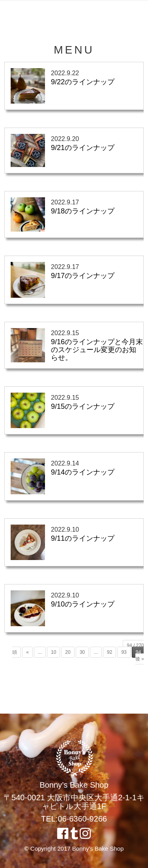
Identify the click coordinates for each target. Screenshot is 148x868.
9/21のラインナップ (83, 148)
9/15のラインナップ (83, 406)
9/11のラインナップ (83, 538)
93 (124, 652)
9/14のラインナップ (83, 472)
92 (110, 652)
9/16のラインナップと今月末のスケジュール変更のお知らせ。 (97, 350)
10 (53, 652)
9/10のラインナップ (83, 604)
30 (82, 652)
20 (68, 652)
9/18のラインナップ (83, 211)
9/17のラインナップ (83, 276)
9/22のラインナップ (83, 82)
